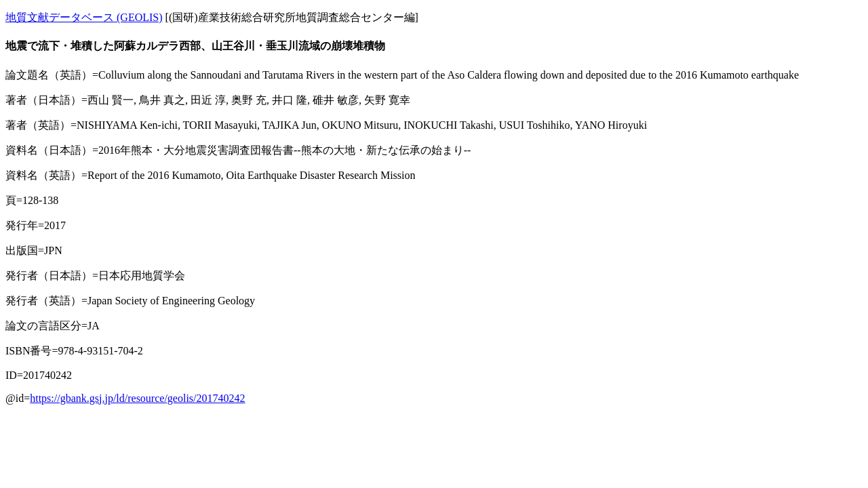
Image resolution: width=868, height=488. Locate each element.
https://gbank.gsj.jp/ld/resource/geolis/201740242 (137, 398)
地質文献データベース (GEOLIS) (84, 17)
